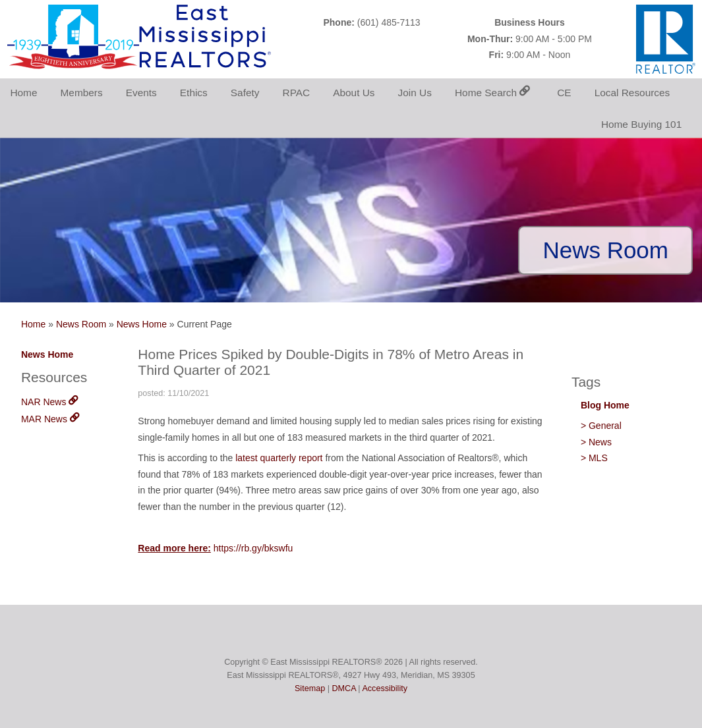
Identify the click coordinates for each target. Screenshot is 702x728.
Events (141, 93)
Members (82, 93)
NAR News (49, 402)
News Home (142, 324)
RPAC (297, 93)
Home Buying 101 (641, 124)
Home (23, 93)
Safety (245, 93)
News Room (81, 324)
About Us (354, 93)
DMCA (343, 688)
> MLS (594, 458)
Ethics (194, 93)
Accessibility (385, 688)
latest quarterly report (279, 458)
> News (596, 442)
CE (564, 93)
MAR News (50, 419)
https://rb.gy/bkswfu (253, 548)
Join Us (415, 93)
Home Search (492, 93)
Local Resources (632, 93)
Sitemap (310, 688)
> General (601, 426)
